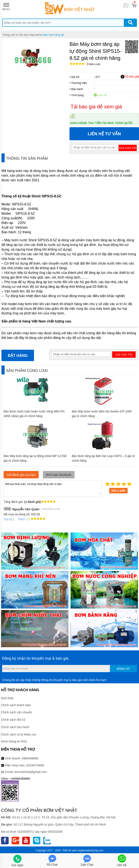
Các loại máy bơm (29, 35)
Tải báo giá (130, 77)
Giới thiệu (7, 698)
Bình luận (93, 64)
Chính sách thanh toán (16, 705)
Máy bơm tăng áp (53, 35)
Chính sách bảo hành (15, 727)
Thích (20, 519)
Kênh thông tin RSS (14, 741)
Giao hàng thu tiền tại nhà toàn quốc (102, 123)
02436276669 (35, 765)
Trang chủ (9, 35)
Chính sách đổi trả (13, 720)
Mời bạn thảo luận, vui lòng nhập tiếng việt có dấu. (53, 488)
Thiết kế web (69, 850)
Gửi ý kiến (119, 491)
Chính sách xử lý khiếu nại (18, 734)
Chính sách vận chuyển (17, 712)
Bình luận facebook (59, 475)
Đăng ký (123, 669)
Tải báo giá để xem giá (96, 107)
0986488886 (30, 758)
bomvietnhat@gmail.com (31, 772)
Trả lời (8, 519)
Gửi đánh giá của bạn (21, 475)
